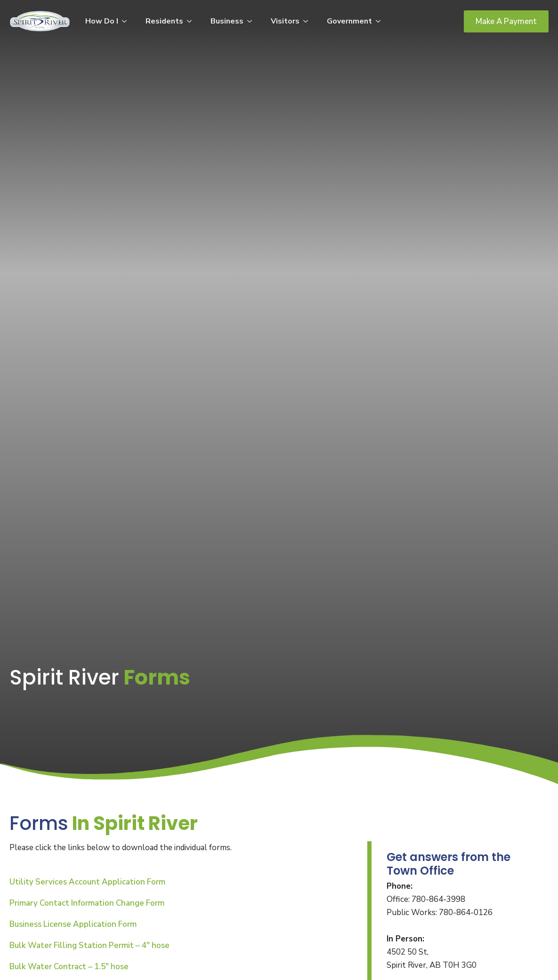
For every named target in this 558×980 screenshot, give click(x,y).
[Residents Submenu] (192, 21)
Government (349, 21)
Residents (164, 21)
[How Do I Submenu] (127, 21)
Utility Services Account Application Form (87, 882)
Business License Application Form (73, 924)
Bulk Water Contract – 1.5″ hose (69, 967)
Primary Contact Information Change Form (87, 903)
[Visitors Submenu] (308, 21)
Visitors (285, 21)
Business (227, 21)
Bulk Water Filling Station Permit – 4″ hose (89, 945)
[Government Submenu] (381, 21)
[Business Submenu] (252, 21)
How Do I (102, 21)
